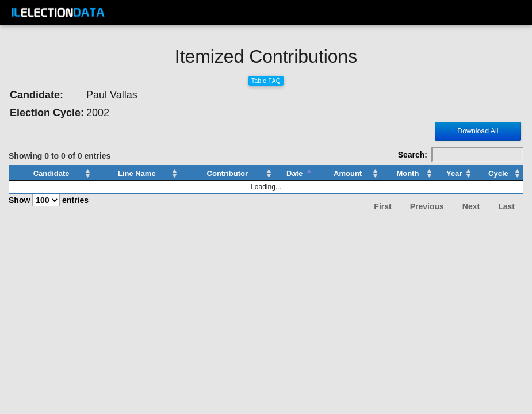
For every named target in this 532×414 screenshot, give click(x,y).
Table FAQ (266, 81)
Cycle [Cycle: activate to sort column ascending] (498, 173)
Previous (427, 206)
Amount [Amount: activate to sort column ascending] (348, 173)
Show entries (49, 200)
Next (471, 206)
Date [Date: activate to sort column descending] (294, 173)
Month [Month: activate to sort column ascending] (407, 173)
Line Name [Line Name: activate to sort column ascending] (137, 173)
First (382, 206)
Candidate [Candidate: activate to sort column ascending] (51, 173)
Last (506, 206)
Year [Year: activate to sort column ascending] (454, 173)
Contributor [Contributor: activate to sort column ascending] (227, 173)
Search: (461, 155)
